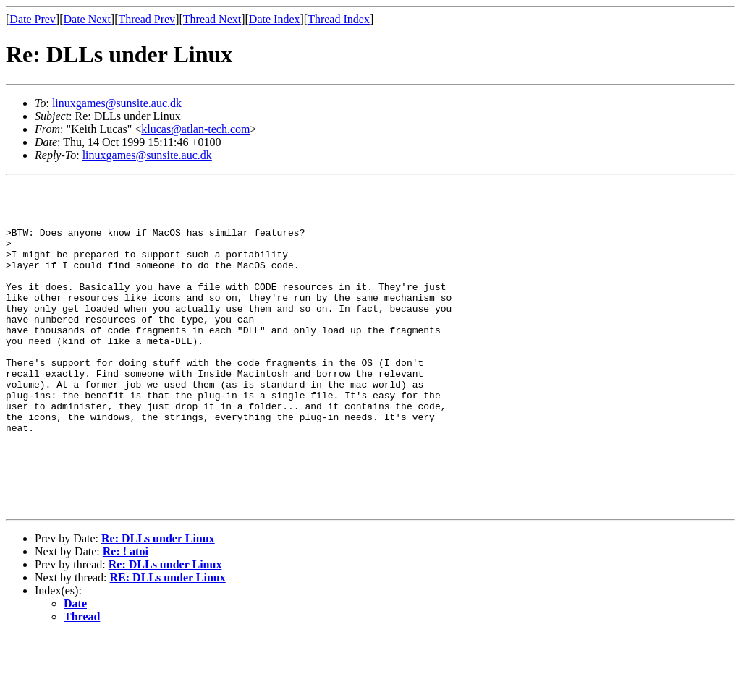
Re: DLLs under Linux (158, 603)
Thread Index (339, 19)
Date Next (87, 19)
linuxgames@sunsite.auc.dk (117, 103)
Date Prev (33, 19)
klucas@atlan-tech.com (195, 129)
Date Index (275, 19)
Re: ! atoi (126, 616)
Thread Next (212, 19)
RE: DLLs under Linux (168, 643)
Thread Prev (147, 19)
